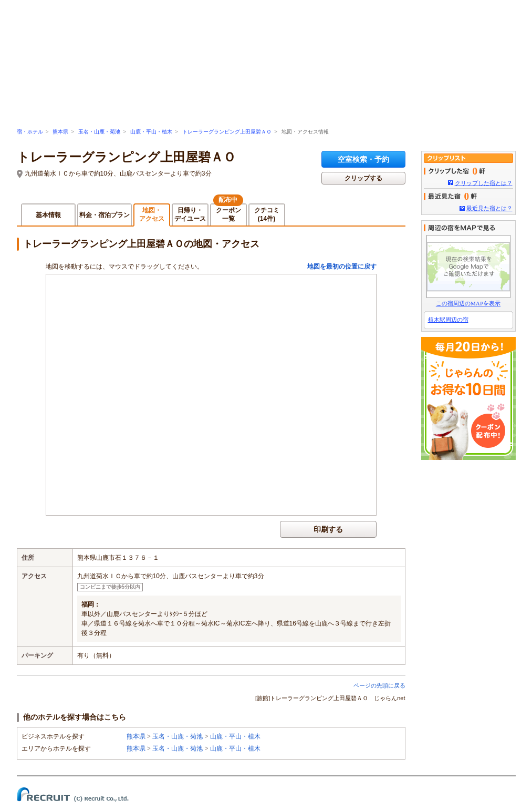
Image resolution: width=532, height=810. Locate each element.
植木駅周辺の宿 (448, 320)
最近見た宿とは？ (489, 208)
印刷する (328, 529)
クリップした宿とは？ (484, 183)
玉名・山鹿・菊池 (99, 132)
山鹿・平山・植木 (151, 132)
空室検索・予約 (363, 159)
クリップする (363, 178)
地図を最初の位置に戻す (342, 266)
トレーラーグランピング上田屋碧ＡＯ (227, 132)
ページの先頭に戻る (379, 685)
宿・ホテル (30, 132)
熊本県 (60, 132)
